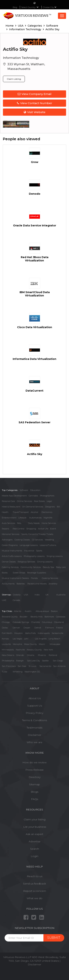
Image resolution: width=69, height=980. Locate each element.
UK (47, 595)
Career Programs (10, 545)
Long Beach (54, 639)
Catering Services (10, 567)
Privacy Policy (34, 713)
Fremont (49, 628)
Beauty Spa (48, 567)
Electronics (47, 512)
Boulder (24, 617)
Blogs (34, 792)
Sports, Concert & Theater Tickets (37, 534)
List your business (35, 827)
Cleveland (59, 622)
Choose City (50, 7)
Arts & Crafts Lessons (12, 556)
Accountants (8, 584)
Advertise (35, 841)
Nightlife (48, 518)
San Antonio (59, 666)
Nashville (20, 650)
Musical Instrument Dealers (15, 578)
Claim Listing (14, 79)
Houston (19, 633)
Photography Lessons (34, 556)
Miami (42, 644)
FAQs (35, 799)
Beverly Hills (37, 617)
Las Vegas (17, 639)
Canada (16, 600)
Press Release (34, 770)
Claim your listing (35, 819)
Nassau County (34, 650)
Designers (50, 507)
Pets (19, 523)
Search (35, 849)
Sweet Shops (19, 573)
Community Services (31, 567)
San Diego (58, 661)
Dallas (5, 628)
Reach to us (35, 876)
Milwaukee (55, 644)
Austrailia (61, 595)
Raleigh (20, 661)
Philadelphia (8, 661)
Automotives (35, 518)
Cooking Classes (22, 540)
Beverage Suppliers (37, 573)
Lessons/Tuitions (48, 545)
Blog (15, 7)
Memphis (17, 644)
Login (34, 856)
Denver (16, 628)
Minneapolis (8, 650)
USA (26, 595)
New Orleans (8, 655)
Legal (49, 501)
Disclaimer (34, 735)
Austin (28, 611)
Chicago (6, 622)
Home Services (49, 523)
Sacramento (45, 666)
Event (53, 529)
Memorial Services (11, 534)
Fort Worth (7, 633)
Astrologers (7, 540)
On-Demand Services (33, 507)
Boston (54, 611)
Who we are (34, 742)
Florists (34, 578)
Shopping (31, 529)
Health (5, 512)
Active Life (43, 529)
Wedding (49, 540)
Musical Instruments (12, 551)
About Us (35, 698)
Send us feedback (34, 884)
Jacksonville (57, 633)
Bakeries (21, 584)
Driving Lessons (45, 562)
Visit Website (35, 112)
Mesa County (30, 644)
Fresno (59, 628)
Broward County (10, 617)
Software (24, 490)
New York (48, 650)
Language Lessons (29, 545)
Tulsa (5, 672)
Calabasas (61, 617)
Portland (53, 655)
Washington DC (32, 672)
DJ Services (37, 540)
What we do (34, 898)
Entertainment (9, 518)
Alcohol (34, 512)
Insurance (29, 551)
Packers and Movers (37, 584)
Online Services (24, 501)
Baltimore (49, 617)
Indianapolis (44, 633)
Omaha (31, 655)
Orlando (20, 655)
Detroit (38, 628)
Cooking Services (50, 578)
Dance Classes (9, 562)
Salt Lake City (33, 661)
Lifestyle (22, 518)
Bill (58, 507)
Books (5, 573)
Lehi (26, 639)
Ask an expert (34, 834)
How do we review (34, 762)
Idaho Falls (30, 633)
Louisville (6, 644)
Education (35, 490)
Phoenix (42, 655)
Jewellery (53, 584)
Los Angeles (41, 639)
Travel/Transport (21, 512)
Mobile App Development (14, 496)
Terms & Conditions (34, 720)
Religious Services (26, 562)
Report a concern (35, 891)
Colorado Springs (21, 622)
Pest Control (18, 529)
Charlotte (36, 622)
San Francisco (9, 666)
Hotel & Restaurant (11, 507)
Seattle (45, 661)
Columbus (47, 622)
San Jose (22, 666)
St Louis (32, 666)
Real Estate (39, 501)
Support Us (35, 706)
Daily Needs (34, 523)
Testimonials (34, 728)
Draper (27, 628)
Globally (17, 595)
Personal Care (8, 501)
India (37, 595)
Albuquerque (42, 611)
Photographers (47, 496)
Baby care (61, 567)
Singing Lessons (55, 556)
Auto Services (8, 523)
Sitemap (34, 784)
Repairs (5, 529)
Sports (39, 551)
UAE (4, 600)
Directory (35, 777)
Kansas (5, 639)
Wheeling (18, 672)
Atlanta (18, 611)
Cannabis (33, 496)
